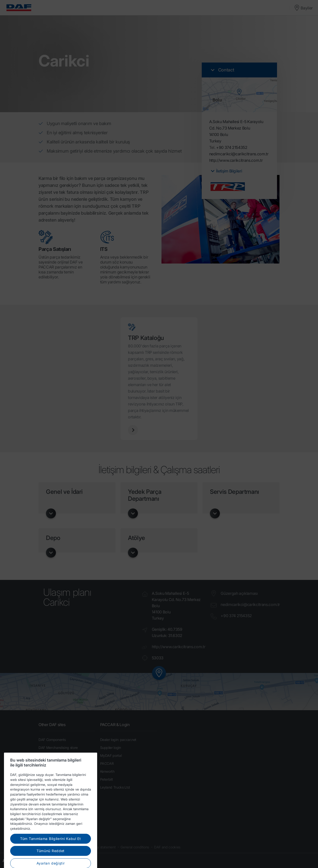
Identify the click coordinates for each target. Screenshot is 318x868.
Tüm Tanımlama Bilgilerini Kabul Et (51, 851)
